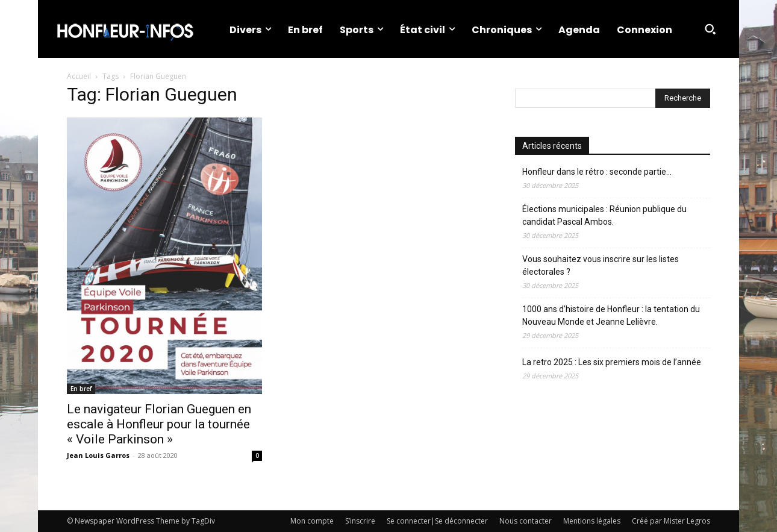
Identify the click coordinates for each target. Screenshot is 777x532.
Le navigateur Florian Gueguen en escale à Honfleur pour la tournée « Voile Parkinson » (159, 424)
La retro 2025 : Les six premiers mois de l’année (612, 362)
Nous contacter (526, 521)
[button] (710, 29)
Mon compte (312, 521)
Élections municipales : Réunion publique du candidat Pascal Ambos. (604, 215)
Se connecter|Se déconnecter (437, 521)
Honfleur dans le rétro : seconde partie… (597, 172)
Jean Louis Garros (98, 455)
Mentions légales (592, 521)
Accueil (79, 76)
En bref (81, 389)
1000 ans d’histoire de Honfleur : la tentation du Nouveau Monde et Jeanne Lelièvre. (611, 315)
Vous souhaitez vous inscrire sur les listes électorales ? (601, 265)
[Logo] (125, 29)
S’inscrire (360, 521)
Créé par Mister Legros (671, 521)
